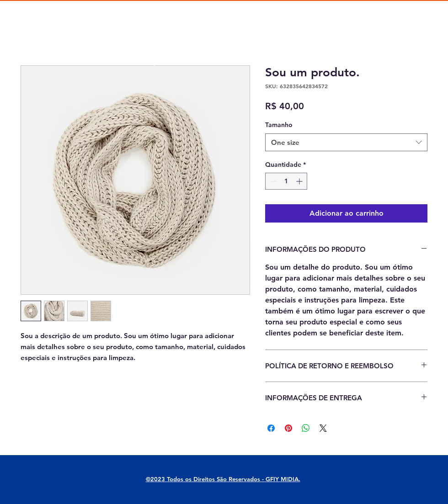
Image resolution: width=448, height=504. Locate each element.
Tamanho (279, 125)
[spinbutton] (286, 181)
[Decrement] (272, 181)
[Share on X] (323, 428)
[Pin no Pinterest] (288, 428)
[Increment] (300, 181)
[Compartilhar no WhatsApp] (306, 428)
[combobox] (346, 142)
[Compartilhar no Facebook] (271, 428)
